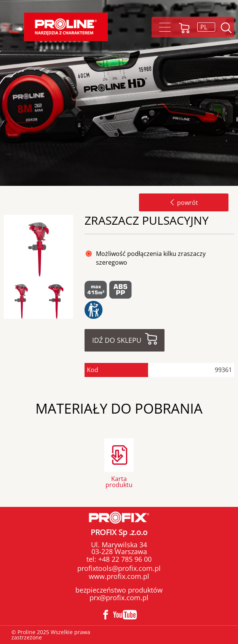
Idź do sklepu (117, 340)
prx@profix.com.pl (119, 598)
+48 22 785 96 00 (124, 559)
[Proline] (66, 27)
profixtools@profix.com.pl (119, 568)
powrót (184, 203)
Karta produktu (119, 481)
